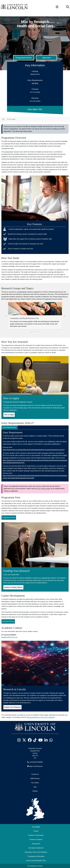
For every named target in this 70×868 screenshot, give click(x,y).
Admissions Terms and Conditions (36, 852)
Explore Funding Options (13, 587)
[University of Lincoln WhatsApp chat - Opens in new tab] (51, 740)
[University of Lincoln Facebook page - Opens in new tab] (30, 740)
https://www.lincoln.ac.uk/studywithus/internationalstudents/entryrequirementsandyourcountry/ (34, 450)
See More (35, 83)
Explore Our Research (12, 707)
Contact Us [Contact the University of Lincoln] (35, 774)
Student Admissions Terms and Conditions (41, 717)
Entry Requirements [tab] (9, 427)
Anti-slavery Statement (36, 848)
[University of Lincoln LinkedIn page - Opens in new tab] (46, 740)
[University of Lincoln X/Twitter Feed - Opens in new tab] (24, 740)
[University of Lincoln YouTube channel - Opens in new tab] (41, 740)
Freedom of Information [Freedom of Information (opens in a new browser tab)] (36, 835)
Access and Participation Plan (36, 861)
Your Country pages (44, 489)
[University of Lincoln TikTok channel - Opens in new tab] (35, 740)
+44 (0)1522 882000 (36, 762)
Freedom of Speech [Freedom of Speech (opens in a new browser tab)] (36, 839)
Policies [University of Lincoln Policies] (35, 791)
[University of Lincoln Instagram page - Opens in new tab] (19, 740)
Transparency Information (36, 856)
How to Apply (9, 415)
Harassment (36, 844)
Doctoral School (8, 621)
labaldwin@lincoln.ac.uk (9, 637)
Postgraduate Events (24, 58)
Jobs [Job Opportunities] (35, 787)
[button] (57, 7)
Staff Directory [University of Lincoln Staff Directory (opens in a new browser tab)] (35, 778)
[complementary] (4, 864)
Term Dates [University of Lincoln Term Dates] (35, 783)
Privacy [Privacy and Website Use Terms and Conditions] (36, 831)
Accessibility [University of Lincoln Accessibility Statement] (36, 827)
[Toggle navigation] (3, 119)
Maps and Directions (36, 766)
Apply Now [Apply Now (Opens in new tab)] (46, 58)
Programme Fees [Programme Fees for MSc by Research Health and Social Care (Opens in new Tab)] (9, 518)
